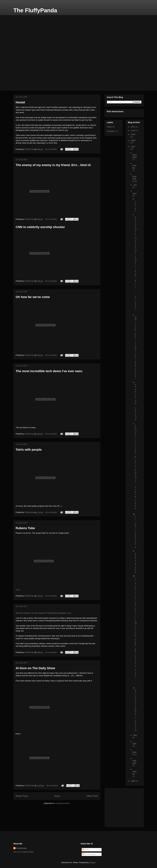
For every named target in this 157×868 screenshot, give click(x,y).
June (134, 193)
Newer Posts (22, 796)
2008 (133, 140)
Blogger (92, 862)
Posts (86, 850)
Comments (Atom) (62, 803)
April (134, 744)
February (134, 762)
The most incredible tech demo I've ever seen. (49, 371)
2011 (133, 127)
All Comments (89, 854)
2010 (133, 131)
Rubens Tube (25, 528)
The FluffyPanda (35, 10)
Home (57, 796)
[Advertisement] (35, 32)
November (135, 156)
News (109, 127)
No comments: (52, 149)
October (134, 167)
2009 (133, 134)
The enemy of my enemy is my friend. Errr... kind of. (54, 165)
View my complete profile (23, 852)
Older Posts (92, 796)
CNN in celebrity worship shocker (40, 227)
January (134, 773)
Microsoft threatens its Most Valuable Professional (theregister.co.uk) (43, 613)
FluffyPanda (21, 848)
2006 (133, 781)
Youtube (110, 131)
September (134, 179)
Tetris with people (29, 450)
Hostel (20, 102)
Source (18, 590)
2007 (133, 147)
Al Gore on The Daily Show (35, 668)
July (135, 185)
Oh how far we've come (33, 297)
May (135, 735)
